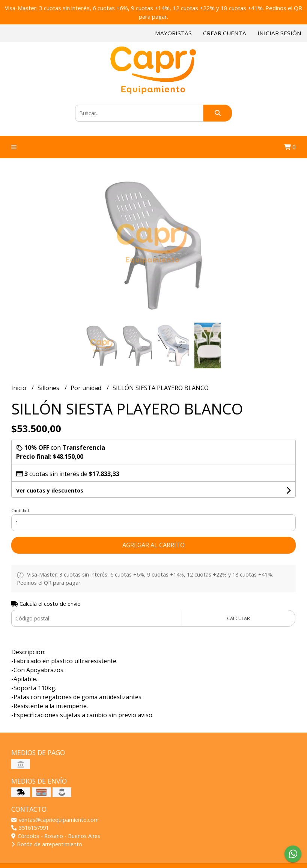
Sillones (49, 388)
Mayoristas (173, 33)
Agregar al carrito (153, 545)
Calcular (239, 618)
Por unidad (87, 388)
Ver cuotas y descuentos (50, 490)
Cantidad (20, 510)
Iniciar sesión (279, 33)
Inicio (20, 388)
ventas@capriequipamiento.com (55, 820)
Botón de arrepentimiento (47, 844)
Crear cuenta (225, 33)
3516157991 (30, 828)
